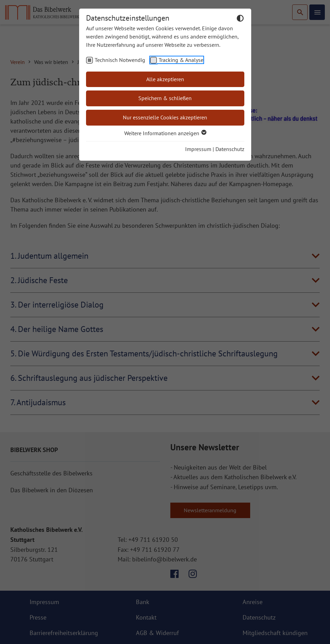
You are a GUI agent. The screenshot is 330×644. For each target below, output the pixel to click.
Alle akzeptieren (165, 79)
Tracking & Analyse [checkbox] (181, 60)
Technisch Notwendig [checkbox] (120, 60)
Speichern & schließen (165, 98)
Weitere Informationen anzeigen (165, 133)
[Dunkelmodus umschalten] (240, 19)
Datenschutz (230, 149)
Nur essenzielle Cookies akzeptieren (165, 117)
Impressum (198, 149)
